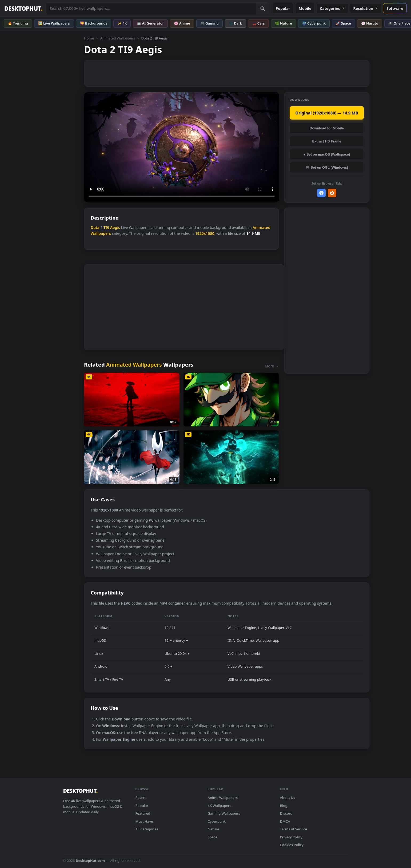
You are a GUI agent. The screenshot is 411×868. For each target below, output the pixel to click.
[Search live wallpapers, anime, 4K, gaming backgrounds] (151, 8)
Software (395, 8)
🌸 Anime (182, 23)
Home (89, 38)
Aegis (115, 227)
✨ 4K (122, 23)
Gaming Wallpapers (224, 813)
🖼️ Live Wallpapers (54, 23)
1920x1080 (205, 233)
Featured (143, 813)
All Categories (147, 829)
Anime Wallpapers (223, 798)
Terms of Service (294, 829)
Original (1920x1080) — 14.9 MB (327, 113)
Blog (284, 806)
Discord (286, 813)
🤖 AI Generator (150, 23)
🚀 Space (343, 23)
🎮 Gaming (210, 23)
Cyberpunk (217, 821)
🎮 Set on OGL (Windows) (327, 167)
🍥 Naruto (370, 23)
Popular (283, 8)
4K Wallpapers (220, 806)
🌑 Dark (236, 23)
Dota (95, 227)
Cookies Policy (292, 845)
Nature (214, 829)
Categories (332, 8)
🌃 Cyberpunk (314, 23)
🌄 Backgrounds (94, 23)
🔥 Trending (18, 23)
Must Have (144, 821)
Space (213, 837)
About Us (288, 798)
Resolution (366, 8)
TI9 (106, 227)
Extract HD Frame (327, 141)
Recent (141, 798)
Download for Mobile (327, 128)
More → (272, 366)
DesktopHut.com (90, 861)
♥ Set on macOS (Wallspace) (327, 154)
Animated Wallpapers (117, 38)
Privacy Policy (291, 837)
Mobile (305, 8)
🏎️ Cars (258, 23)
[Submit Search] (262, 8)
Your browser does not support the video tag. (182, 147)
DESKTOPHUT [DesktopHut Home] (23, 8)
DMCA (285, 821)
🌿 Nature (284, 23)
